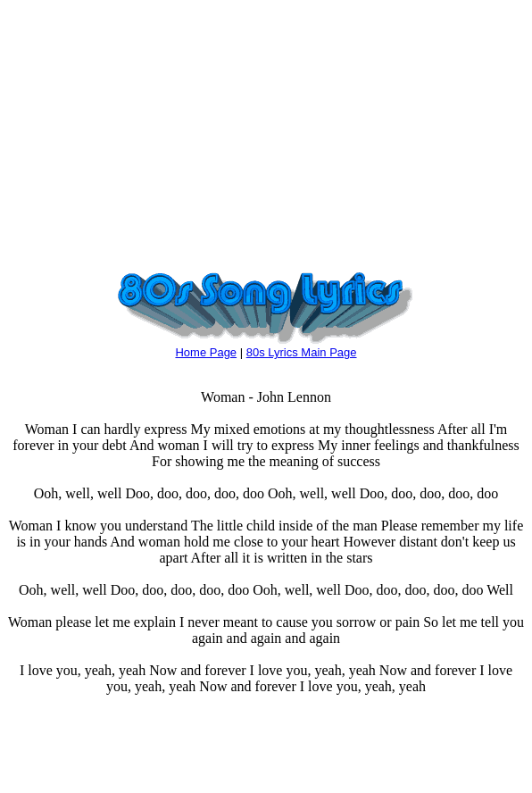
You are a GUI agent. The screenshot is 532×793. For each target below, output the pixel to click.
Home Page (206, 352)
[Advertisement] (266, 132)
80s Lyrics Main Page (302, 352)
